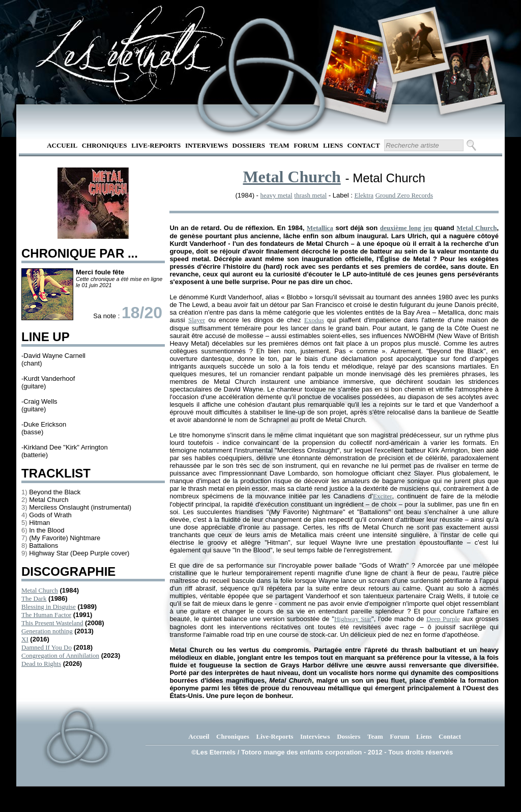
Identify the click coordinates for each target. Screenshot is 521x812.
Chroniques (105, 145)
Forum (306, 145)
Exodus (314, 320)
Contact (364, 145)
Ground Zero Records (404, 195)
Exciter (383, 496)
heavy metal (277, 195)
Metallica (320, 228)
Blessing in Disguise (49, 607)
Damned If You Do (47, 647)
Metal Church (40, 590)
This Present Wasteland (52, 623)
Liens (333, 145)
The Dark (34, 598)
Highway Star (353, 619)
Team (280, 145)
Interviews (207, 145)
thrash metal (310, 195)
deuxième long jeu (406, 228)
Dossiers (249, 145)
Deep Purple (443, 619)
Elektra (364, 195)
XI (25, 639)
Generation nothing (47, 631)
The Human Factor (46, 615)
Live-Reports (156, 145)
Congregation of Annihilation (60, 655)
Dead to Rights (41, 664)
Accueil (62, 145)
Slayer (197, 320)
